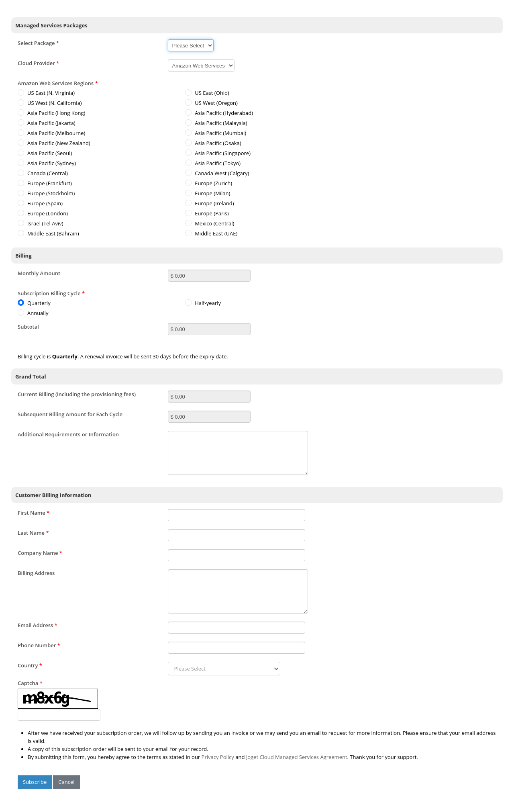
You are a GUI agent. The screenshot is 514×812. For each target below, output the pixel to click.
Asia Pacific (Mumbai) (216, 133)
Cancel (66, 782)
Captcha (30, 683)
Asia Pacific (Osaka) (213, 143)
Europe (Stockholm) (46, 193)
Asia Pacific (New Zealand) (54, 143)
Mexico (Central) (210, 223)
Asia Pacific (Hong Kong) (51, 113)
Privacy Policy (218, 757)
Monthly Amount (39, 273)
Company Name (40, 553)
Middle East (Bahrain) (48, 233)
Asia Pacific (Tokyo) (213, 163)
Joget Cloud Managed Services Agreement (297, 757)
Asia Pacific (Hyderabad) (219, 113)
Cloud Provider (38, 63)
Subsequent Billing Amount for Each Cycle (70, 414)
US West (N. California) (50, 103)
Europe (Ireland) (209, 203)
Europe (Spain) (40, 203)
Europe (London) (43, 213)
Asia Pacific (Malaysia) (216, 123)
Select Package (38, 43)
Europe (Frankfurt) (45, 183)
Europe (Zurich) (209, 183)
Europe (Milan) (208, 193)
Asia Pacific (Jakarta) (47, 123)
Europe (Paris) (207, 213)
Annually (33, 313)
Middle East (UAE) (211, 233)
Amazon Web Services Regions (58, 83)
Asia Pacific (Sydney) (47, 163)
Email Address (38, 625)
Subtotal (28, 327)
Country (30, 665)
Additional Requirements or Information (68, 434)
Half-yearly (203, 303)
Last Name (33, 533)
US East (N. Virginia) (46, 93)
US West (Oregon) (211, 103)
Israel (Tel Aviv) (41, 223)
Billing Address (36, 573)
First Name (34, 513)
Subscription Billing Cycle (51, 293)
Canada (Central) (43, 173)
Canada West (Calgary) (217, 173)
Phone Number (39, 645)
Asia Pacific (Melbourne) (51, 133)
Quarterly (34, 303)
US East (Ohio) (207, 93)
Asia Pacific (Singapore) (218, 153)
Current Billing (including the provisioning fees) (77, 394)
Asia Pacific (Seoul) (45, 153)
